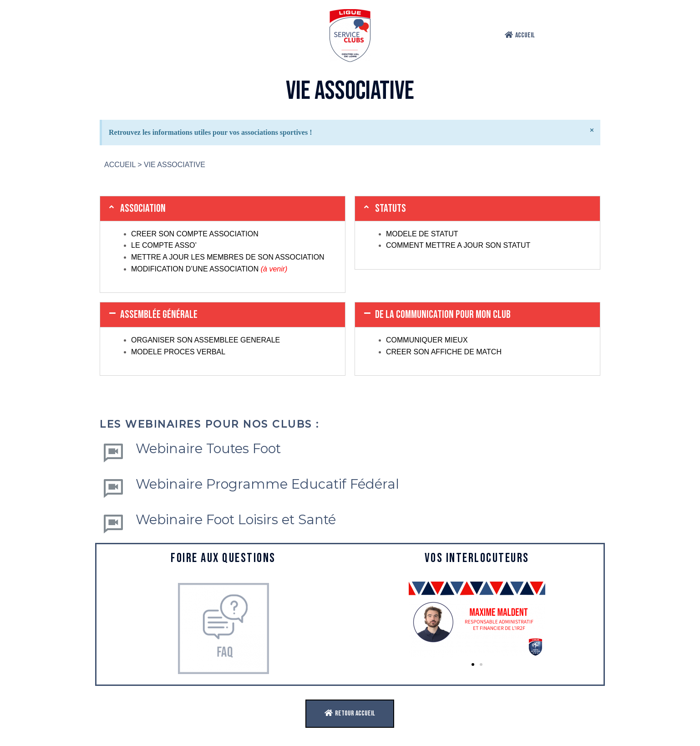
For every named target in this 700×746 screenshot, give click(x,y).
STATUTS (391, 208)
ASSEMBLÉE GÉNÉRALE (159, 314)
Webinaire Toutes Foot (208, 448)
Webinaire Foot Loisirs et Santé (236, 519)
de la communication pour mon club (443, 314)
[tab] (223, 209)
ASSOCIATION (143, 208)
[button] (520, 36)
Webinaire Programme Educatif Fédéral (267, 484)
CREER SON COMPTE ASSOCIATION (195, 234)
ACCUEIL (120, 165)
